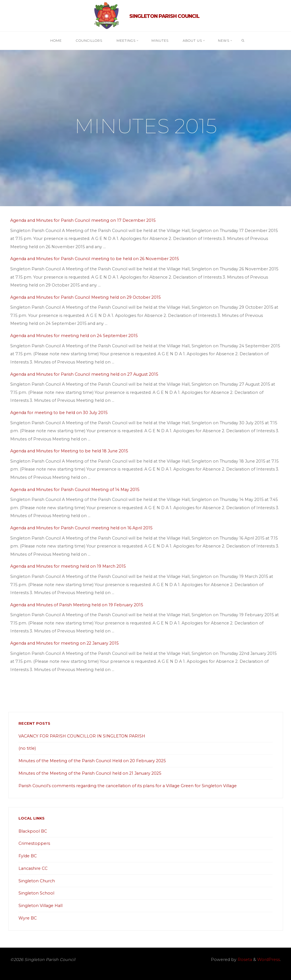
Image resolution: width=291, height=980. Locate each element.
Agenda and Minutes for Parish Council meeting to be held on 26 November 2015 (94, 259)
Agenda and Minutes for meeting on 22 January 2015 (64, 643)
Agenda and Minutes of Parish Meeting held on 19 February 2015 (77, 605)
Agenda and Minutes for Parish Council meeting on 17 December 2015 (83, 220)
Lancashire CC (33, 868)
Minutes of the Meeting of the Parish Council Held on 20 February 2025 (92, 761)
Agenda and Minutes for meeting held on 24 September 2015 (74, 336)
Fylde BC (28, 856)
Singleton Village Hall (40, 906)
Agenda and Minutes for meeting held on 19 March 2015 (68, 566)
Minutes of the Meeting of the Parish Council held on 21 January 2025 (90, 773)
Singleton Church (37, 881)
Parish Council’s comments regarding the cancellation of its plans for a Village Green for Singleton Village (128, 786)
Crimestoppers (34, 843)
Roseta (244, 960)
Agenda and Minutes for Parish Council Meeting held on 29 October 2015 (85, 297)
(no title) (27, 748)
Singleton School (36, 893)
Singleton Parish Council (164, 16)
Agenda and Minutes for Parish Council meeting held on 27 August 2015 (84, 374)
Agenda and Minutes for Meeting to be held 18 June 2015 (69, 451)
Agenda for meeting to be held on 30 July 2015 (59, 413)
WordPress (269, 960)
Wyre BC (28, 918)
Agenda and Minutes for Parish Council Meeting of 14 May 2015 (75, 489)
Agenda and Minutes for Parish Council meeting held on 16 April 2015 (81, 528)
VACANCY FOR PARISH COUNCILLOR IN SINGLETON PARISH (82, 736)
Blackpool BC (33, 831)
